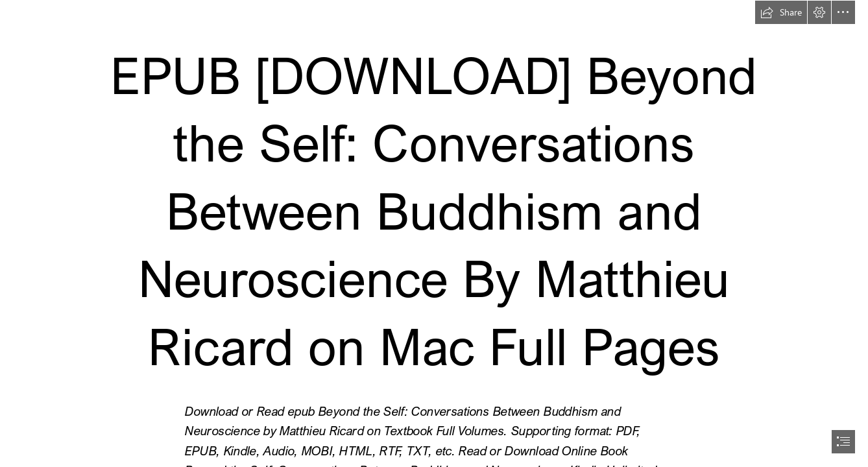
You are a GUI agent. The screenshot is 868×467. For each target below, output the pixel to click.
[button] (781, 12)
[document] (434, 233)
